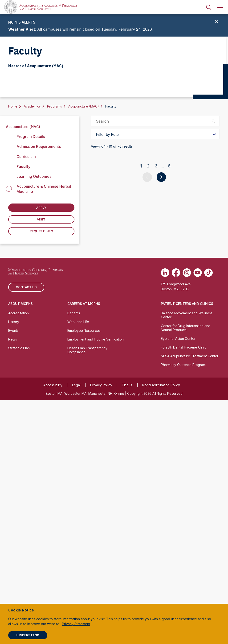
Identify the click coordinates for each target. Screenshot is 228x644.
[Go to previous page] (147, 481)
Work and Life (78, 565)
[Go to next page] (161, 481)
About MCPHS (20, 547)
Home (13, 106)
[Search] (209, 7)
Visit (41, 219)
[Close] (217, 22)
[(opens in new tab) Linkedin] (165, 516)
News (13, 583)
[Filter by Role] (155, 134)
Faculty (24, 166)
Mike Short (133, 286)
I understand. (28, 635)
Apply (41, 208)
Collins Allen (135, 315)
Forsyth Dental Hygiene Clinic (184, 591)
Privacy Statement (76, 624)
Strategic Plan (19, 592)
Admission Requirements (39, 146)
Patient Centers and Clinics (187, 547)
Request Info (41, 231)
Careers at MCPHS (84, 547)
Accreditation (18, 557)
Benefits (74, 557)
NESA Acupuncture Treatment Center (190, 600)
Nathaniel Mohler (141, 256)
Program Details (31, 137)
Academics (32, 106)
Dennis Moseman (140, 163)
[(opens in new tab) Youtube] (198, 516)
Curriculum (26, 157)
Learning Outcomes (34, 176)
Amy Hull (132, 193)
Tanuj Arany (135, 345)
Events (13, 574)
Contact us (26, 531)
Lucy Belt (132, 433)
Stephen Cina (136, 227)
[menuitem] (209, 7)
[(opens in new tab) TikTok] (208, 516)
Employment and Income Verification (96, 583)
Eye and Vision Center (178, 582)
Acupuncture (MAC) (84, 106)
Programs (55, 106)
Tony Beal (133, 404)
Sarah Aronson (138, 374)
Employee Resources (84, 574)
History (14, 565)
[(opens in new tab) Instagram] (187, 516)
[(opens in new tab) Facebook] (176, 516)
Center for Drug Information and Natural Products (186, 571)
